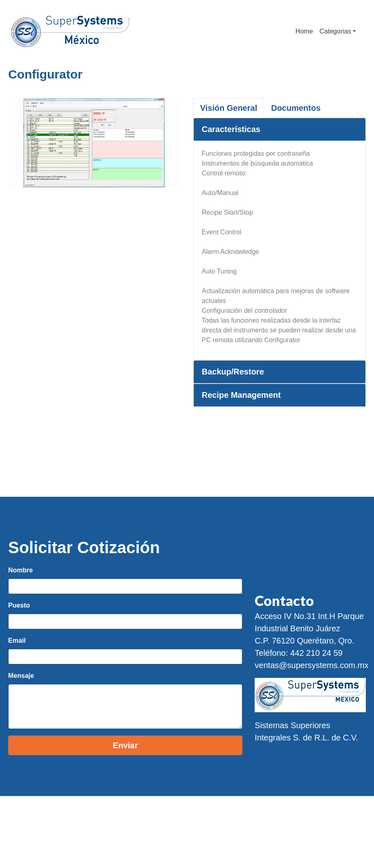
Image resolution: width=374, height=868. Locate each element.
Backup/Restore (233, 372)
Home (304, 31)
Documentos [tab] (296, 108)
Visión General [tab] (229, 108)
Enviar (125, 745)
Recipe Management (241, 395)
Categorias (335, 31)
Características (231, 129)
